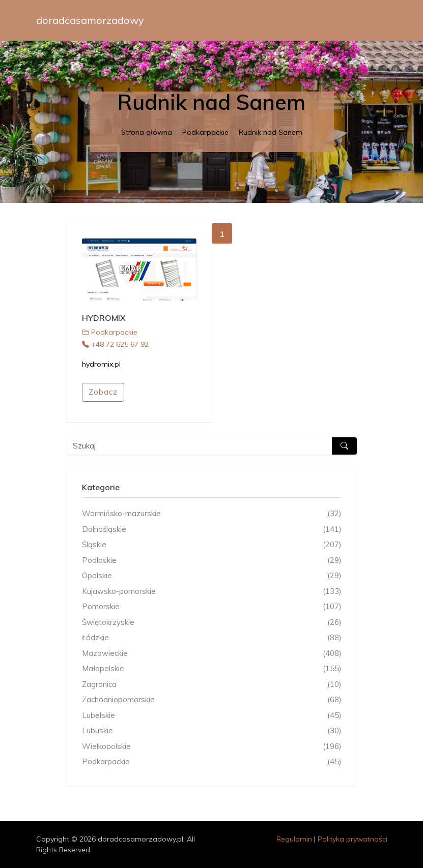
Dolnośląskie (212, 530)
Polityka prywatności (352, 839)
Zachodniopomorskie (212, 700)
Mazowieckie (212, 654)
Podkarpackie (205, 132)
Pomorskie (212, 607)
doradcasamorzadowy (90, 20)
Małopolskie (212, 669)
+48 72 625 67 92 (115, 344)
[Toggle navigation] (373, 20)
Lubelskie (212, 716)
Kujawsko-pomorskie (212, 592)
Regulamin (294, 839)
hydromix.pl (101, 364)
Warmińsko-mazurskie (212, 514)
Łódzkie (212, 638)
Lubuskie (212, 731)
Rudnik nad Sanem (271, 132)
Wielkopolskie (212, 747)
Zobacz (103, 392)
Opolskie (212, 576)
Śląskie (212, 545)
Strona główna (147, 132)
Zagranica (212, 685)
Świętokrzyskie (212, 623)
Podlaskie (212, 561)
